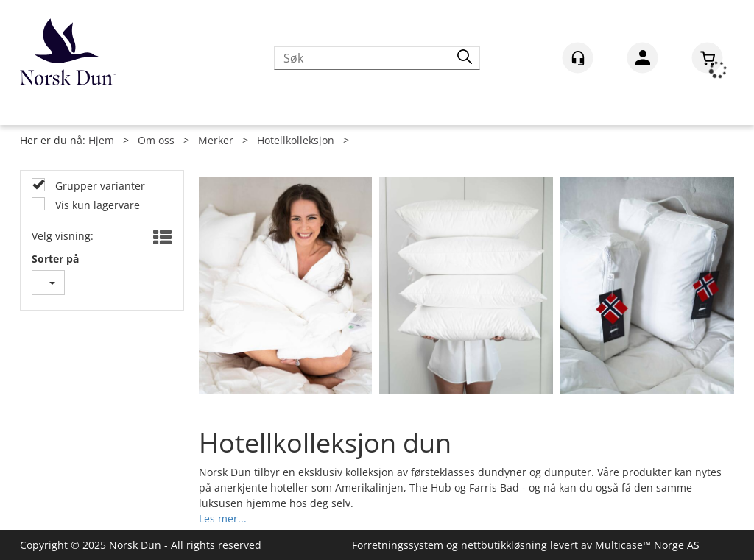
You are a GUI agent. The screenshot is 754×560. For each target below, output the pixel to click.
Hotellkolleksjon (296, 140)
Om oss (156, 140)
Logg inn (642, 60)
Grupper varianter (99, 186)
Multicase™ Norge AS (647, 545)
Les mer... (223, 517)
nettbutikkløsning (504, 545)
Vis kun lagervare (96, 205)
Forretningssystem (398, 545)
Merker (216, 140)
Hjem (101, 140)
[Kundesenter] (578, 58)
